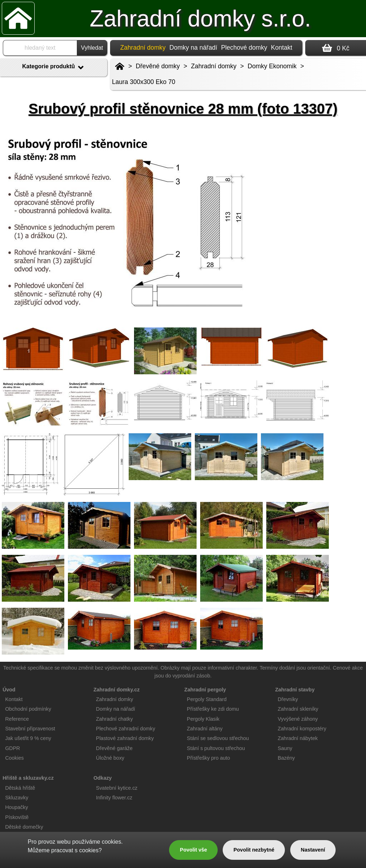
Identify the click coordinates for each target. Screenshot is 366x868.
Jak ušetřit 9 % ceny (28, 738)
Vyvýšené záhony (298, 719)
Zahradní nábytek (298, 738)
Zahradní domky (214, 66)
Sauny (285, 748)
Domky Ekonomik (272, 66)
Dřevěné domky (158, 66)
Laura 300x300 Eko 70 (144, 82)
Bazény (286, 758)
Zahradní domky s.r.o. (200, 19)
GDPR (13, 748)
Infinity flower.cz (114, 798)
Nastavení (313, 850)
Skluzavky (17, 798)
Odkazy (102, 778)
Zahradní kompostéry (302, 729)
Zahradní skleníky (298, 709)
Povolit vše (193, 850)
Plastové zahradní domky (125, 738)
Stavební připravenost (30, 729)
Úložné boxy (110, 758)
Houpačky (16, 807)
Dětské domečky (24, 827)
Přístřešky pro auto (209, 758)
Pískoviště (17, 817)
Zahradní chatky (115, 719)
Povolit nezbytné (254, 850)
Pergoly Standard (207, 699)
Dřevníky (288, 699)
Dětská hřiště (20, 788)
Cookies (14, 758)
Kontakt (282, 48)
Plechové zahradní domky (126, 729)
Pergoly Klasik (203, 719)
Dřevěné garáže (114, 748)
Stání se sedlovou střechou (218, 738)
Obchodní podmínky (28, 709)
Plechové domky (244, 48)
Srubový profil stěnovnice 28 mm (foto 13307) (183, 109)
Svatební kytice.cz (117, 788)
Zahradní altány (205, 729)
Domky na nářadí (193, 48)
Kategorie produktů (54, 68)
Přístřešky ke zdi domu (213, 709)
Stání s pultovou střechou (216, 748)
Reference (17, 719)
